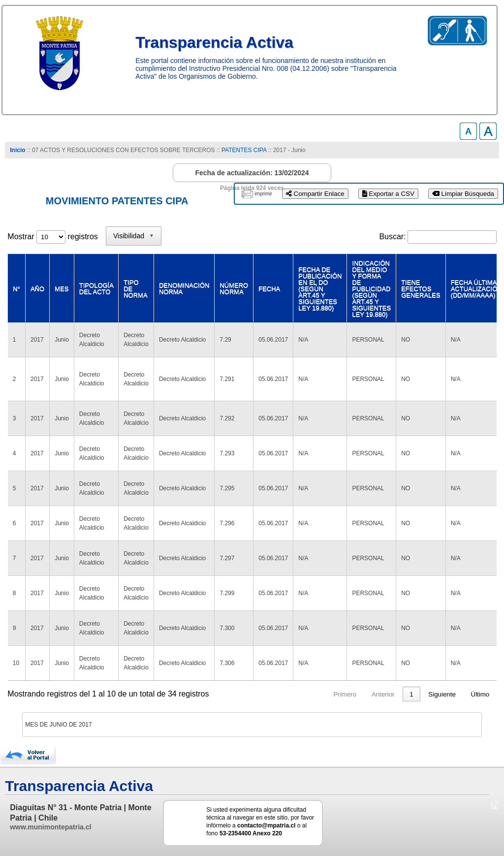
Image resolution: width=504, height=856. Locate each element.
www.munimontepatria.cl (50, 827)
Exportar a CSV (388, 194)
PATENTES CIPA (244, 150)
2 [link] (374, 694)
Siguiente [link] (442, 694)
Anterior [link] (327, 694)
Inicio (17, 150)
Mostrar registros (52, 237)
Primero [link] (289, 694)
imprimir (263, 194)
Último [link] (480, 694)
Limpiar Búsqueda (463, 194)
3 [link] (393, 694)
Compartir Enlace (315, 194)
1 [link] (355, 694)
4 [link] (411, 694)
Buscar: (392, 237)
